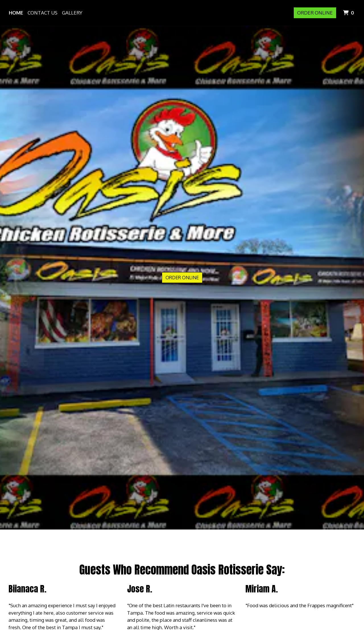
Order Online (315, 13)
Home (16, 13)
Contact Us (43, 13)
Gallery (72, 13)
